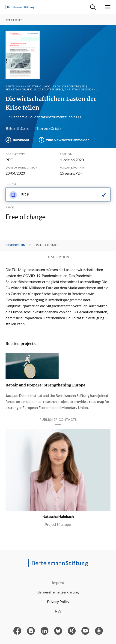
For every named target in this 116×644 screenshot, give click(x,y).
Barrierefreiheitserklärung (58, 592)
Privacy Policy (58, 601)
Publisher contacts (45, 245)
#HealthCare (17, 128)
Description (15, 245)
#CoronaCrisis (48, 128)
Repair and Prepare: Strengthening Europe (45, 385)
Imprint (58, 582)
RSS (58, 611)
